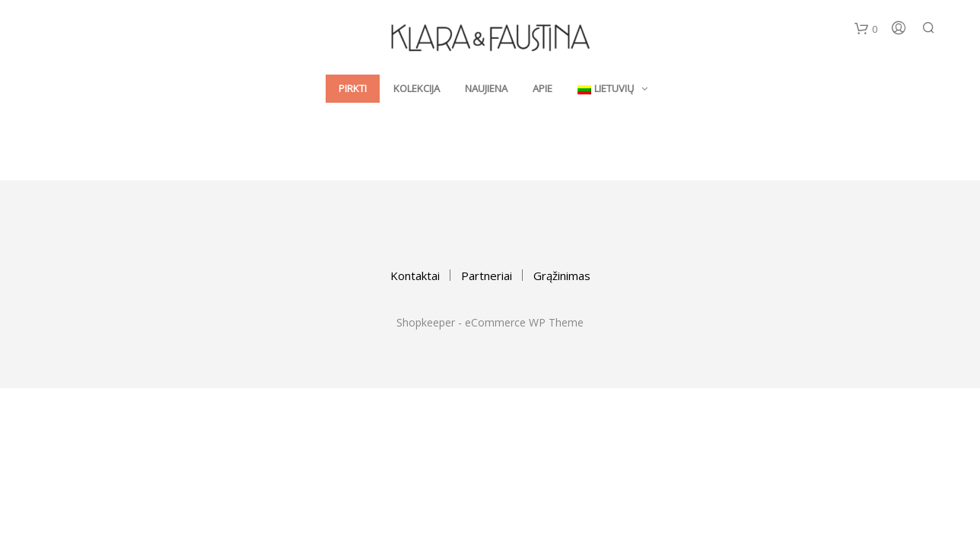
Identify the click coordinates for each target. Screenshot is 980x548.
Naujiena (486, 90)
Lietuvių (606, 90)
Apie (542, 90)
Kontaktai (415, 276)
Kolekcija (417, 90)
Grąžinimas (562, 276)
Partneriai (487, 276)
